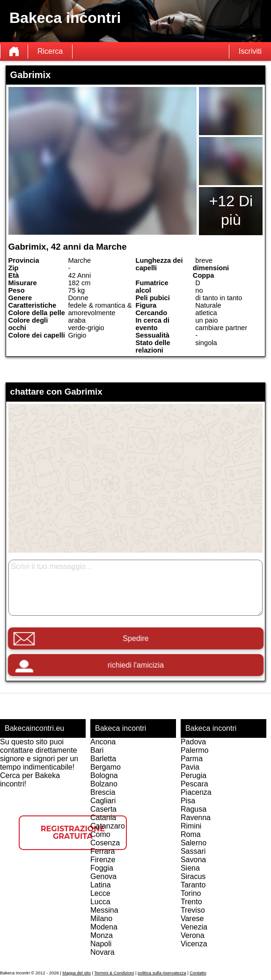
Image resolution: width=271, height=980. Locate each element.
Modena (104, 927)
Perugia (194, 775)
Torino (191, 893)
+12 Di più (231, 210)
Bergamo (106, 767)
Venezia (194, 927)
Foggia (102, 868)
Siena (190, 868)
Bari (97, 750)
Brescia (103, 792)
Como (100, 834)
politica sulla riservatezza (162, 973)
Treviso (193, 910)
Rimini (191, 826)
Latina (101, 885)
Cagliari (103, 801)
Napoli (101, 944)
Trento (191, 902)
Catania (103, 818)
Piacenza (196, 792)
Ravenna (196, 818)
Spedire (135, 638)
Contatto (198, 973)
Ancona (103, 742)
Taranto (193, 885)
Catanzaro (108, 826)
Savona (193, 860)
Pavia (190, 767)
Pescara (194, 784)
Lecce (100, 893)
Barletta (103, 759)
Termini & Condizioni (114, 973)
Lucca (100, 902)
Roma (191, 834)
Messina (104, 910)
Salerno (194, 843)
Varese (192, 919)
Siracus (193, 876)
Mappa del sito (77, 973)
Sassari (193, 851)
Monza (102, 935)
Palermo (195, 750)
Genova (103, 876)
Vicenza (194, 944)
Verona (193, 935)
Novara (103, 952)
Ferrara (103, 851)
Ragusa (194, 809)
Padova (193, 742)
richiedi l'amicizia (135, 665)
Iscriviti (250, 51)
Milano (101, 919)
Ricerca (50, 51)
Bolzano (104, 784)
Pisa (188, 801)
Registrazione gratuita (73, 832)
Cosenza (105, 843)
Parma (192, 759)
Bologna (104, 775)
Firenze (103, 860)
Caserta (103, 809)
